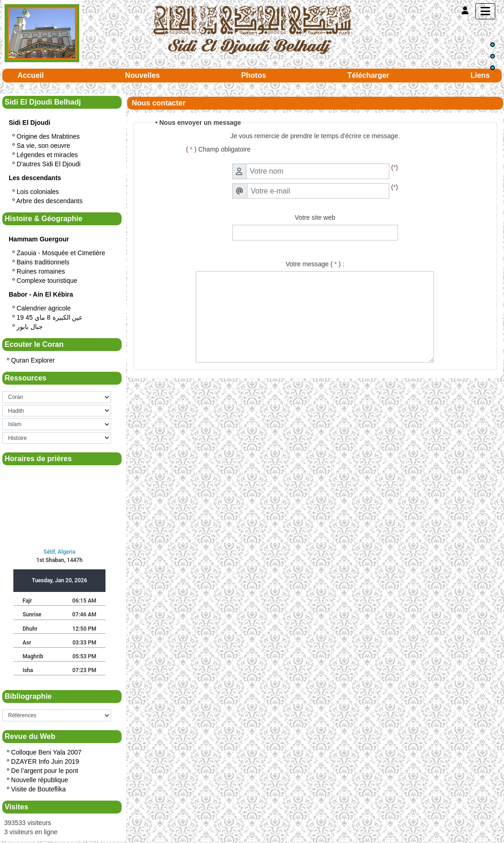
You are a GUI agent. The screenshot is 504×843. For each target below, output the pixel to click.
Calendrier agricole (44, 308)
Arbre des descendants (49, 201)
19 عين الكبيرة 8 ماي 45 (50, 317)
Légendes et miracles (47, 155)
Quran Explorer (33, 360)
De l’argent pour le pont (45, 771)
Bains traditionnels (43, 262)
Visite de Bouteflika (38, 789)
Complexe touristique (47, 281)
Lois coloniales (38, 192)
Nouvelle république (40, 780)
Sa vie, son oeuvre (43, 146)
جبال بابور (30, 327)
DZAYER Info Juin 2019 (45, 761)
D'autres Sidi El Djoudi (49, 164)
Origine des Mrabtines (48, 136)
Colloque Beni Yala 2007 (46, 752)
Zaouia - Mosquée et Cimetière (61, 253)
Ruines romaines (41, 271)
